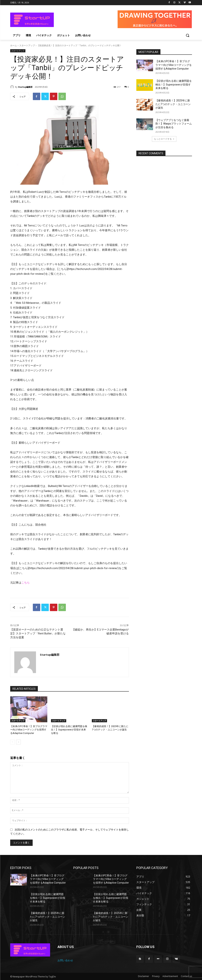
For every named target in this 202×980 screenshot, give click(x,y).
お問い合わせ (65, 960)
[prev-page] (13, 742)
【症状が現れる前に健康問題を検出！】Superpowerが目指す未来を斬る (69, 730)
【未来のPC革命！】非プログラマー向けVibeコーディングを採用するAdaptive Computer (28, 730)
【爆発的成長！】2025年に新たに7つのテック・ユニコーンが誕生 (173, 104)
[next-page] (18, 742)
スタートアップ (27, 45)
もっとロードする (164, 139)
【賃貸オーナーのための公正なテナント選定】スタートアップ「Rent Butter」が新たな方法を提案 (38, 633)
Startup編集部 (25, 87)
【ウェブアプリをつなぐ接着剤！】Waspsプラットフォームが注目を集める (174, 124)
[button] (188, 35)
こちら (26, 583)
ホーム (14, 45)
